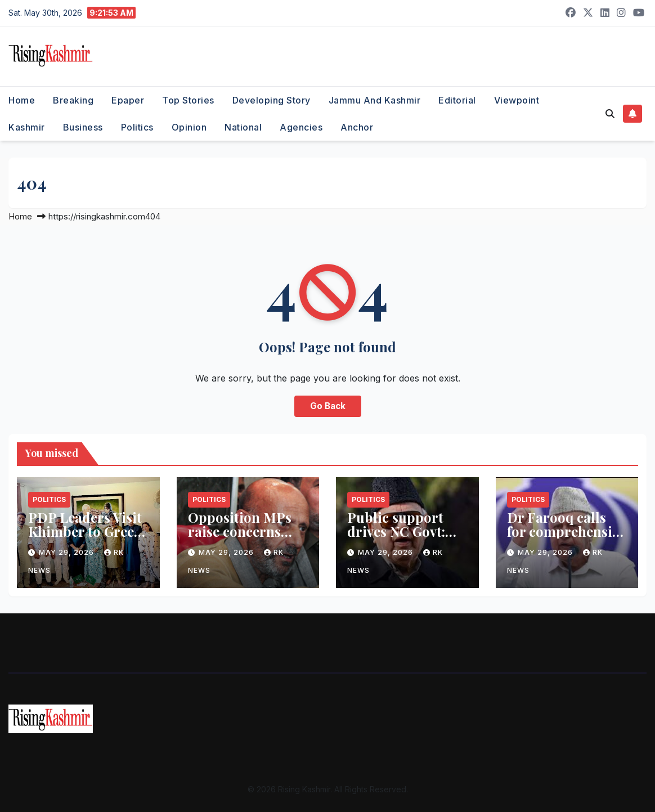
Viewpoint (517, 100)
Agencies (301, 127)
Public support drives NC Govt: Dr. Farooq (396, 531)
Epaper (128, 100)
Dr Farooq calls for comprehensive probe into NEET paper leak (566, 538)
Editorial (457, 100)
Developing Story (272, 100)
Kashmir (27, 127)
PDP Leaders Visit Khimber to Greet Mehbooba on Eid (85, 531)
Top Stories (188, 100)
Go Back (328, 406)
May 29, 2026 (68, 552)
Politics (137, 127)
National (243, 127)
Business (83, 127)
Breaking (73, 100)
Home (22, 100)
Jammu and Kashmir (375, 100)
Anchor (357, 127)
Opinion (189, 127)
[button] (610, 114)
